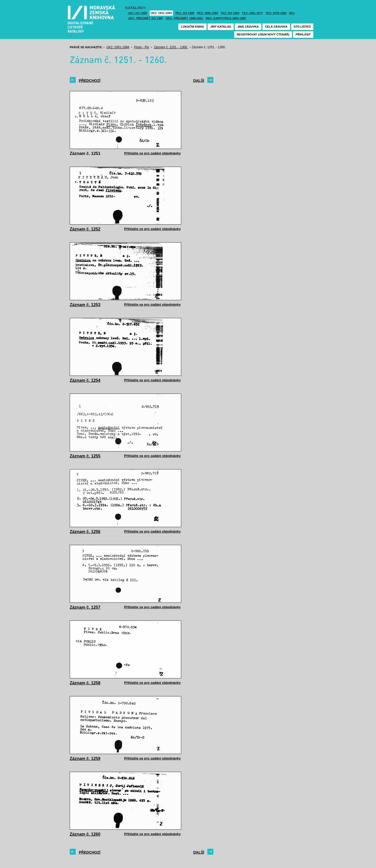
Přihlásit (303, 34)
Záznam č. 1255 (85, 456)
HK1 (292, 13)
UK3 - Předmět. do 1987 (145, 18)
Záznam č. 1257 (85, 607)
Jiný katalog (221, 27)
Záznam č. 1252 (85, 229)
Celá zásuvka (276, 27)
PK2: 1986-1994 (207, 13)
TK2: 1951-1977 (252, 13)
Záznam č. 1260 (85, 834)
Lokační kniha (192, 27)
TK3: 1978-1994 (276, 13)
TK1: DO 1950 (230, 13)
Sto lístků (302, 27)
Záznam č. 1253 (85, 305)
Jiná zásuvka (248, 27)
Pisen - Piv (142, 47)
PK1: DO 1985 (185, 13)
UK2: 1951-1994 (161, 13)
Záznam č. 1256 (85, 532)
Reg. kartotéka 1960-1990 (226, 18)
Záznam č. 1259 (85, 759)
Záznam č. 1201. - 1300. (171, 47)
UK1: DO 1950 (137, 13)
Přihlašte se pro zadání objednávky (152, 153)
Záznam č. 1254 (85, 380)
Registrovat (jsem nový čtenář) (263, 34)
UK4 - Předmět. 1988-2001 (184, 18)
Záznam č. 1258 (85, 683)
